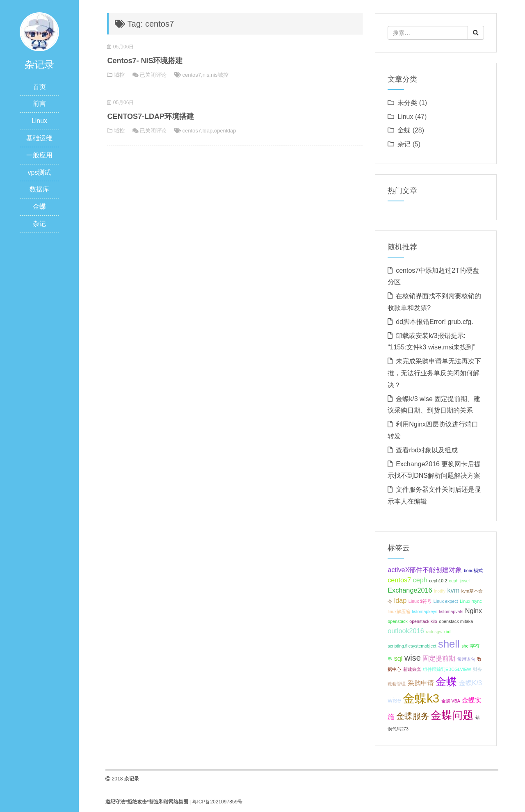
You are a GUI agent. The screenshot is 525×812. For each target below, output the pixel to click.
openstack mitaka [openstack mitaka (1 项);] (456, 621)
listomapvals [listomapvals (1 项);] (451, 611)
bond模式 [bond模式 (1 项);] (473, 570)
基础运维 (39, 138)
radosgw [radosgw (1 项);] (434, 632)
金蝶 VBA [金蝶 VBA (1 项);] (451, 701)
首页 (39, 87)
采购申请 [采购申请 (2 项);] (421, 683)
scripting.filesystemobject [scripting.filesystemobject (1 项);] (412, 646)
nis (206, 75)
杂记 (39, 224)
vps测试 (40, 172)
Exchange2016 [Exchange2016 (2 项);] (410, 590)
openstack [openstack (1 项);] (398, 621)
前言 (39, 104)
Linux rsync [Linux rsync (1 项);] (471, 601)
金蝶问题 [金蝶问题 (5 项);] (452, 715)
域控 (119, 75)
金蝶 (39, 206)
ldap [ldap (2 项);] (401, 600)
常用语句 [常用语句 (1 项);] (466, 659)
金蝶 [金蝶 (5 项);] (446, 682)
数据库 (39, 189)
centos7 (192, 75)
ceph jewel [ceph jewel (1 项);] (459, 581)
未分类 (407, 103)
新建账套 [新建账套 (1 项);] (412, 669)
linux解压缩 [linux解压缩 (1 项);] (399, 611)
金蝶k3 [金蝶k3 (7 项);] (421, 698)
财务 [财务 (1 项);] (477, 669)
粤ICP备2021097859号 (217, 802)
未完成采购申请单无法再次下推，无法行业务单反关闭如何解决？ (434, 373)
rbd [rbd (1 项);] (447, 632)
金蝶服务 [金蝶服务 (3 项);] (413, 716)
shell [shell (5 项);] (449, 644)
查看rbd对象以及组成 (427, 450)
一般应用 (39, 155)
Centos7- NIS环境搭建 (145, 61)
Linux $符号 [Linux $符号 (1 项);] (420, 601)
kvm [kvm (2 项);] (453, 590)
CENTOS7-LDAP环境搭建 (151, 116)
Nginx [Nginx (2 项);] (474, 611)
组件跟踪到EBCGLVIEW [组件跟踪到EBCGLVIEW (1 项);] (447, 669)
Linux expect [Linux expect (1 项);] (446, 601)
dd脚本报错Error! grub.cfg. (435, 322)
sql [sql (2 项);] (398, 658)
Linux (39, 121)
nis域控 (220, 75)
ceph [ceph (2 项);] (420, 580)
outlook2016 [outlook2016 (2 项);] (406, 631)
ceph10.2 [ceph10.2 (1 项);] (438, 581)
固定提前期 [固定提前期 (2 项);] (439, 658)
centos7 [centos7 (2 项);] (399, 580)
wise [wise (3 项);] (413, 658)
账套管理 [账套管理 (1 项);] (397, 684)
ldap (208, 131)
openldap (225, 131)
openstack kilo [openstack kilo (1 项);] (423, 621)
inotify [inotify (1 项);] (440, 591)
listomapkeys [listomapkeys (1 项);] (425, 611)
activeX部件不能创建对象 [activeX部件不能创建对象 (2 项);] (425, 570)
